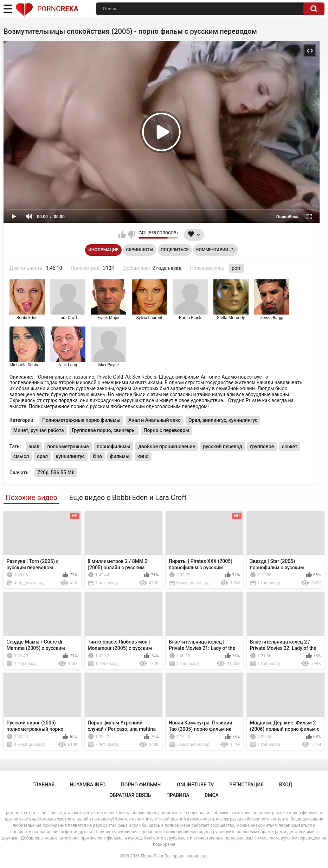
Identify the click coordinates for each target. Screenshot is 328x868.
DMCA (212, 795)
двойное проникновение (167, 446)
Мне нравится (122, 235)
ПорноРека (152, 856)
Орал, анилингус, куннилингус (223, 420)
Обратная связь (130, 795)
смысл (21, 456)
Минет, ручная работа (39, 430)
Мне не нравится (131, 235)
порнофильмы (113, 446)
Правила (178, 795)
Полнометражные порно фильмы (81, 420)
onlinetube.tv (195, 785)
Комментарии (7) (215, 250)
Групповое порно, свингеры (104, 430)
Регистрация (246, 785)
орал (42, 456)
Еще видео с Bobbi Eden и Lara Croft (128, 498)
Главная (43, 785)
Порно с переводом (166, 430)
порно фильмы (141, 785)
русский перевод (223, 446)
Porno (47, 9)
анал (34, 446)
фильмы (120, 456)
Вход (286, 785)
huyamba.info (88, 785)
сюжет (290, 446)
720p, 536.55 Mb (56, 473)
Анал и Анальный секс (155, 420)
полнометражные (68, 446)
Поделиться (175, 250)
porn (237, 268)
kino (98, 456)
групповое (262, 446)
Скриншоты (140, 250)
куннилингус (70, 456)
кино (143, 456)
